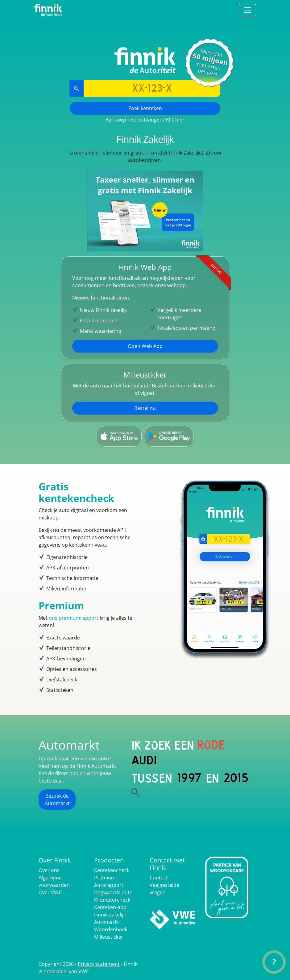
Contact (159, 878)
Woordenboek (111, 929)
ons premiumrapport (74, 618)
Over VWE (50, 892)
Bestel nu (145, 408)
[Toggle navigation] (247, 10)
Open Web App (145, 346)
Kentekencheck (112, 870)
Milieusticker (109, 937)
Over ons (49, 870)
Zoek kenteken (145, 108)
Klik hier (175, 120)
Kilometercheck (112, 900)
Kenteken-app (110, 907)
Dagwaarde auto (113, 892)
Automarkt (107, 922)
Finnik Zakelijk (110, 915)
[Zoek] (136, 793)
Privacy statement (99, 964)
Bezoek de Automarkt (57, 800)
